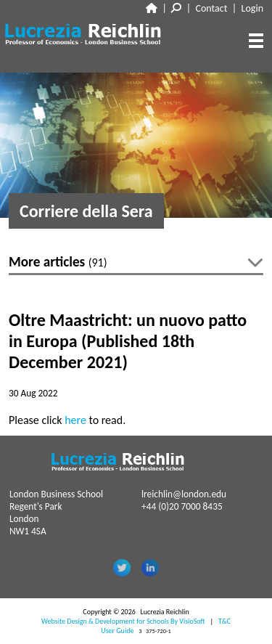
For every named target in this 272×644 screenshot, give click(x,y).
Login (252, 8)
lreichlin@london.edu (184, 494)
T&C (224, 621)
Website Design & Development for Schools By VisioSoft (123, 621)
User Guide (117, 631)
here (75, 420)
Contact (212, 8)
